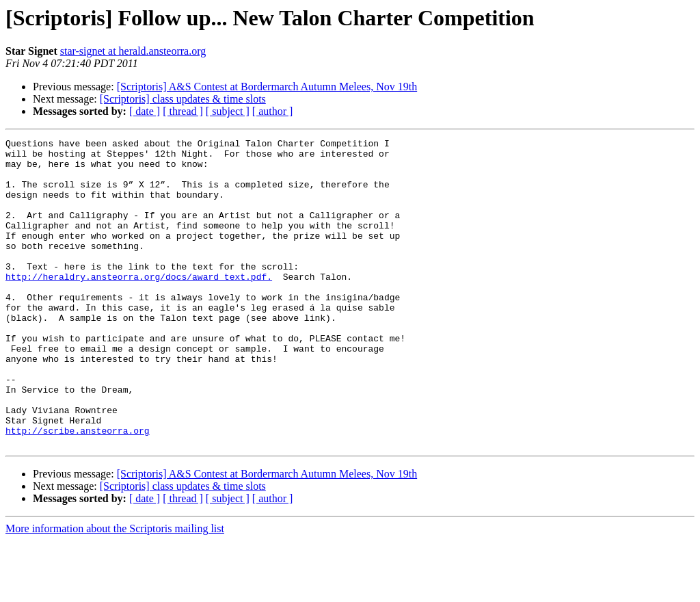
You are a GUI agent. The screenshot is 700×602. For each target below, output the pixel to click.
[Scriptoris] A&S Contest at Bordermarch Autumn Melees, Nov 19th (267, 87)
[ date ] (145, 111)
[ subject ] (228, 111)
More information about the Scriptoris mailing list (115, 590)
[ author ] (273, 111)
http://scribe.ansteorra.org (78, 490)
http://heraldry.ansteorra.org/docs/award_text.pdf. (139, 305)
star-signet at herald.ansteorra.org (133, 51)
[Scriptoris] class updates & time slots (183, 99)
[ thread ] (183, 111)
